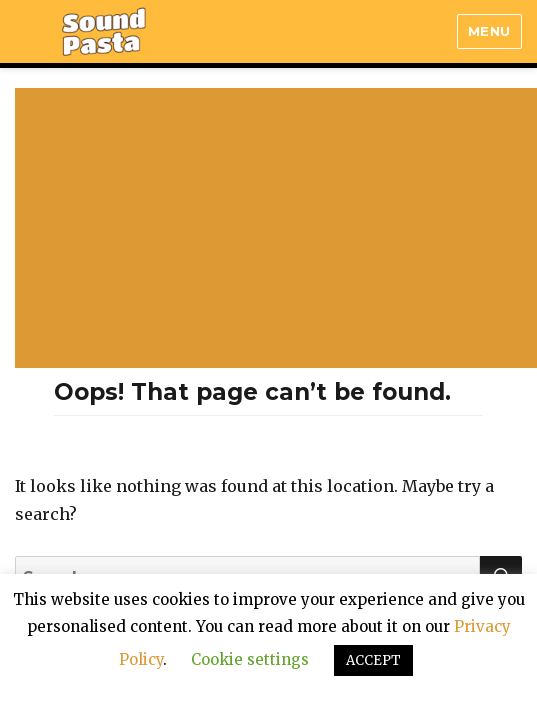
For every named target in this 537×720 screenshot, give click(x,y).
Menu (489, 31)
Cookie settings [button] (250, 659)
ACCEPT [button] (373, 660)
